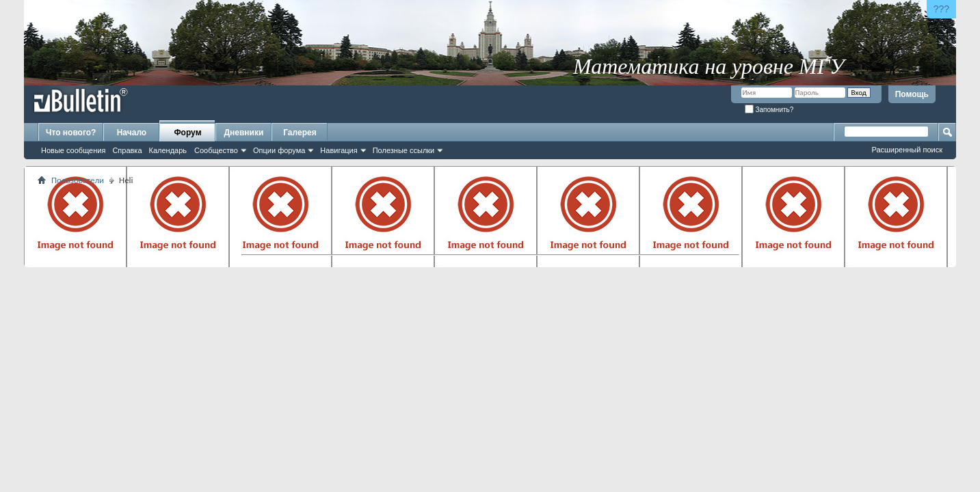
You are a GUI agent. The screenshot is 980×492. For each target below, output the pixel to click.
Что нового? (71, 133)
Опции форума (279, 150)
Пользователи (78, 180)
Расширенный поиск (907, 150)
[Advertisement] (490, 219)
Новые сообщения (73, 150)
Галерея (300, 133)
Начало (132, 133)
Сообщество (216, 150)
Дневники (244, 133)
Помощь (912, 94)
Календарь (168, 150)
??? (941, 9)
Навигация (339, 150)
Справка (127, 150)
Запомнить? (769, 110)
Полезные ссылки (404, 150)
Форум (187, 133)
